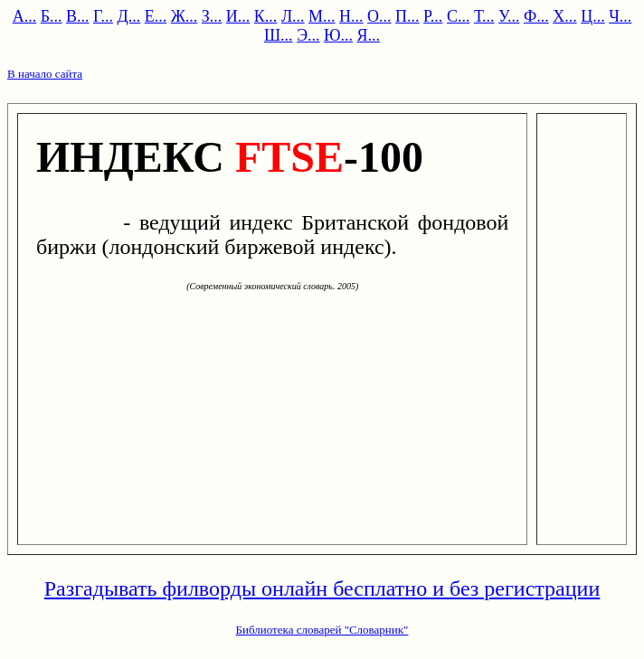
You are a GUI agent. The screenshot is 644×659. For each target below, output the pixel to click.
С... (459, 16)
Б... (52, 16)
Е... (156, 16)
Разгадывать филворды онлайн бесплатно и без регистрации (322, 588)
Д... (128, 16)
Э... (308, 35)
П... (407, 16)
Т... (484, 16)
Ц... (593, 16)
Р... (433, 16)
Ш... (279, 35)
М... (322, 16)
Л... (293, 16)
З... (212, 16)
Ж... (185, 16)
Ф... (536, 16)
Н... (351, 16)
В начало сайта (45, 74)
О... (379, 16)
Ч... (620, 16)
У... (509, 16)
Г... (103, 16)
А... (25, 16)
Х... (565, 16)
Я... (369, 35)
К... (266, 16)
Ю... (338, 35)
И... (238, 16)
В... (78, 16)
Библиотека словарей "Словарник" (322, 630)
